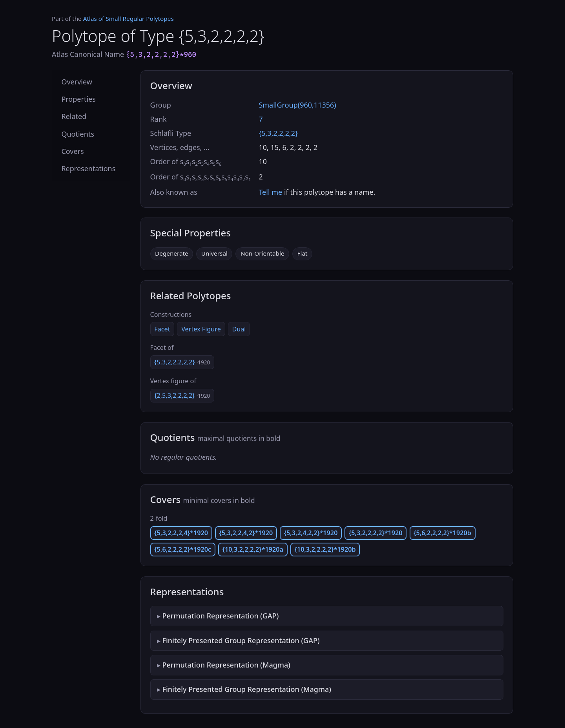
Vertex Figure (201, 329)
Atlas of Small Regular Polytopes (128, 18)
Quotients (78, 134)
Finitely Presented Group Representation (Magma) (247, 689)
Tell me (270, 192)
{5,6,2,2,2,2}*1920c (183, 549)
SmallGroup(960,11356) (297, 105)
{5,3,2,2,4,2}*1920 (246, 533)
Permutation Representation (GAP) (220, 616)
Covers (72, 151)
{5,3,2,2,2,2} (278, 133)
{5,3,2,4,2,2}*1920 (311, 533)
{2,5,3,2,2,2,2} (182, 395)
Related (74, 116)
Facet (162, 329)
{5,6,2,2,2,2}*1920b (442, 533)
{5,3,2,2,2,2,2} (182, 362)
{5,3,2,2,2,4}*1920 (181, 533)
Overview (77, 82)
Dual (239, 329)
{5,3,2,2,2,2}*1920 (376, 533)
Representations (88, 168)
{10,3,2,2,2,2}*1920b (325, 549)
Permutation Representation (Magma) (226, 665)
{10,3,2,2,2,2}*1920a (253, 549)
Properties (78, 99)
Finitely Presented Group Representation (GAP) (241, 640)
